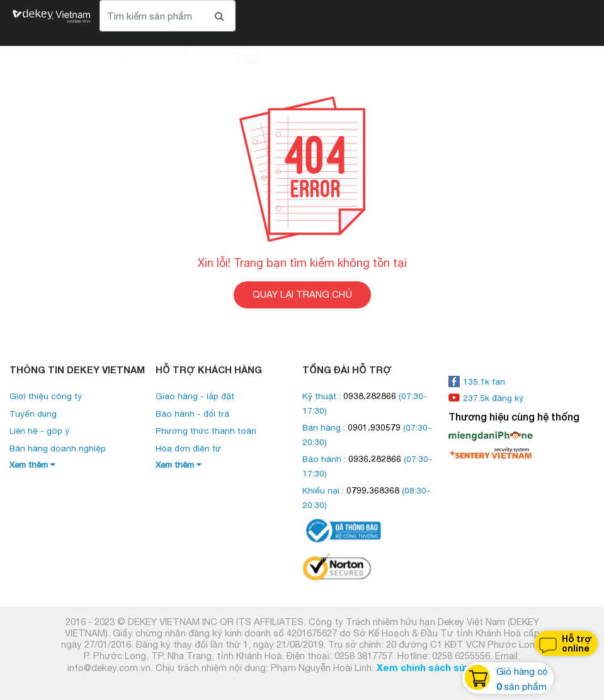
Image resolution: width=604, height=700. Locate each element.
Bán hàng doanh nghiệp (58, 448)
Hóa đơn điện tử (188, 448)
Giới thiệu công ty (46, 396)
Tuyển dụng (33, 414)
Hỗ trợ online (565, 644)
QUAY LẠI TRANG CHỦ (302, 294)
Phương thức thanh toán (206, 431)
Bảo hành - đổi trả (192, 414)
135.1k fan (477, 381)
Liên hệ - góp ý (39, 431)
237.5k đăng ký (486, 398)
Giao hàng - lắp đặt (195, 396)
